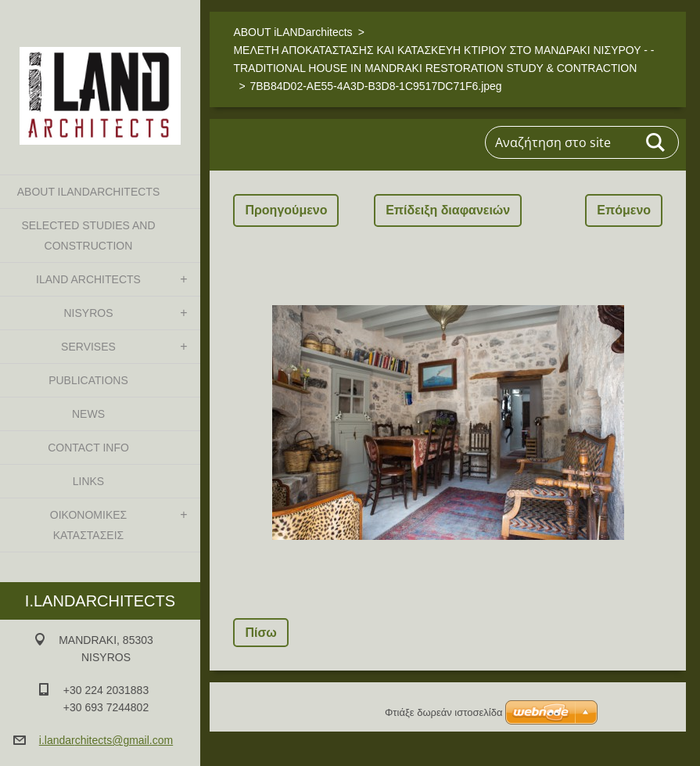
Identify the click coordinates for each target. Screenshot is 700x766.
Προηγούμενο (286, 210)
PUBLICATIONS (88, 380)
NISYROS (88, 313)
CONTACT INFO (88, 448)
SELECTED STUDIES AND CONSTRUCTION (88, 236)
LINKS (88, 481)
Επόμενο (624, 210)
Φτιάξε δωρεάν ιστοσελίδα (443, 712)
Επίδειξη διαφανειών (448, 210)
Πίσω (260, 633)
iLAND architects (88, 279)
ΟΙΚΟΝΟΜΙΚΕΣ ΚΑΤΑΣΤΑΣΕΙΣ (88, 525)
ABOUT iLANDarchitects (89, 192)
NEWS (88, 414)
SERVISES (88, 347)
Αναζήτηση (656, 142)
